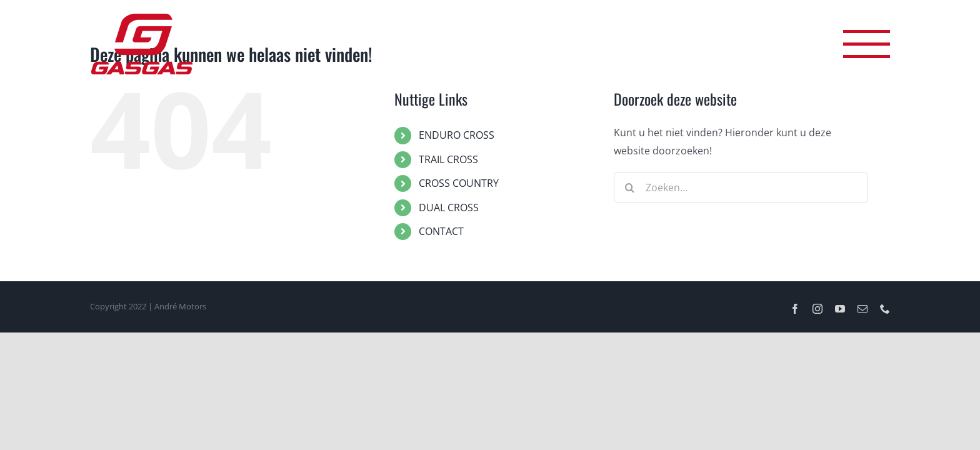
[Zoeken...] (741, 187)
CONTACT (441, 231)
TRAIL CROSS (448, 159)
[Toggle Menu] (867, 44)
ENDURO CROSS (457, 135)
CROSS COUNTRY (459, 183)
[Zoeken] (629, 187)
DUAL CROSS (449, 207)
